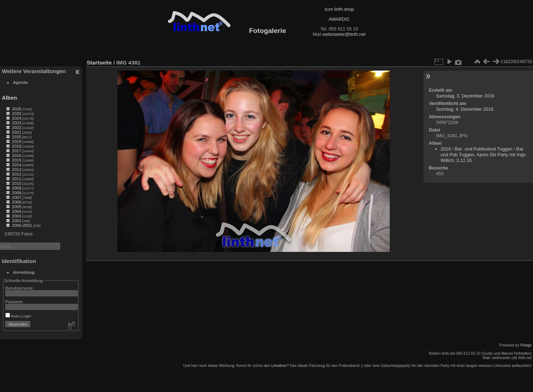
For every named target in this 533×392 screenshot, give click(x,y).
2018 (16, 146)
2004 (16, 211)
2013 (16, 169)
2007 (16, 197)
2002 (16, 221)
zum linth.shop (339, 9)
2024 (16, 118)
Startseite (99, 63)
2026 (16, 109)
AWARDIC (339, 19)
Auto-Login (18, 316)
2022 (16, 127)
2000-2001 (22, 225)
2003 (16, 216)
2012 (16, 174)
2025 (16, 113)
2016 (16, 155)
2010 (16, 183)
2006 (16, 202)
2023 (16, 123)
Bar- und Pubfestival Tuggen (484, 149)
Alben (9, 98)
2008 (16, 193)
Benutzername (19, 288)
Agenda (21, 82)
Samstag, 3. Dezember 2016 (465, 96)
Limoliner (279, 365)
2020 (16, 137)
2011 (16, 179)
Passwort (14, 302)
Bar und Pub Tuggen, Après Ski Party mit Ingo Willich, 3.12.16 (483, 155)
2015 (16, 160)
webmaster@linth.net (344, 34)
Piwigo (526, 345)
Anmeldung (24, 272)
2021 (16, 132)
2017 (16, 151)
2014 (16, 165)
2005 (16, 207)
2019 (16, 141)
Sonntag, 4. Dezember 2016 (465, 109)
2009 (16, 188)
